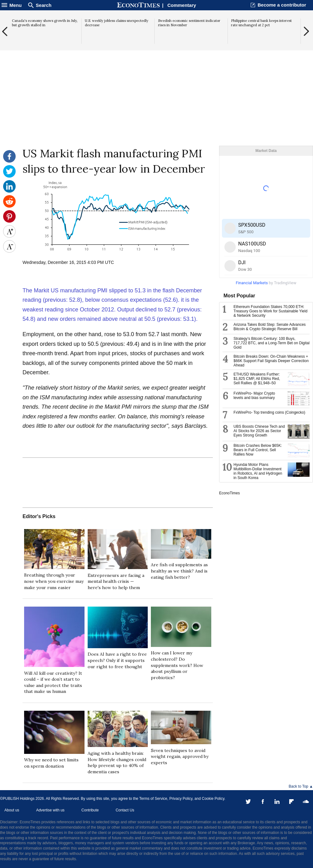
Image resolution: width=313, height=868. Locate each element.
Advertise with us (50, 810)
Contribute (90, 810)
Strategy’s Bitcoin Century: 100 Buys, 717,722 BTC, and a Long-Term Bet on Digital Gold (272, 343)
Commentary (182, 5)
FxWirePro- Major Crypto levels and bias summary (254, 396)
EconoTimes (229, 493)
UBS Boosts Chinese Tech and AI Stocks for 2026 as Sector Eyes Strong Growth (259, 431)
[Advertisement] (156, 97)
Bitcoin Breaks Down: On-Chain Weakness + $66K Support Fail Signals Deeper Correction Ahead (271, 361)
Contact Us (125, 810)
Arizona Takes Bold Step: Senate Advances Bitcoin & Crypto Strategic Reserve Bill (270, 327)
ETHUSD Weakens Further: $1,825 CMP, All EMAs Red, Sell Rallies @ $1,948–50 (257, 379)
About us (12, 810)
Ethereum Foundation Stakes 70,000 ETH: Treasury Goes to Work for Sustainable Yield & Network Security (270, 311)
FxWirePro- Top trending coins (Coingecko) (269, 412)
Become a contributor (282, 5)
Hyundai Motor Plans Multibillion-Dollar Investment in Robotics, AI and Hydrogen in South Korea (258, 471)
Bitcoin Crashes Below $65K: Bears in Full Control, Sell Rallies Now (258, 450)
